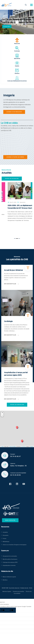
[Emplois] (17, 63)
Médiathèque (6, 542)
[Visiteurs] (17, 70)
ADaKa (31, 588)
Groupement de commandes (10, 556)
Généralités (17, 205)
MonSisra (5, 580)
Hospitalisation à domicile (9, 565)
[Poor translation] (11, 610)
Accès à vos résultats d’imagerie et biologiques (15, 545)
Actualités (5, 532)
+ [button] (2, 413)
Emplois (17, 66)
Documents (6, 535)
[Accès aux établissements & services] (17, 78)
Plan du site (29, 591)
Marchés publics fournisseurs (10, 559)
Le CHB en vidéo (9, 123)
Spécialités (17, 59)
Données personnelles (18, 591)
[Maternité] (17, 40)
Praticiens (17, 51)
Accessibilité (17, 593)
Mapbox (32, 446)
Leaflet (2, 446)
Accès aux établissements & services (17, 81)
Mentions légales (7, 591)
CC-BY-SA (23, 446)
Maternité (17, 44)
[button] (15, 238)
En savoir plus (7, 26)
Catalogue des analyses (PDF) (10, 562)
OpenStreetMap (13, 446)
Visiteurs (17, 73)
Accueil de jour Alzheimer (14, 270)
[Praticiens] (17, 48)
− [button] (2, 415)
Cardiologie (8, 321)
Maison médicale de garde (9, 577)
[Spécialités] (17, 56)
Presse (4, 539)
